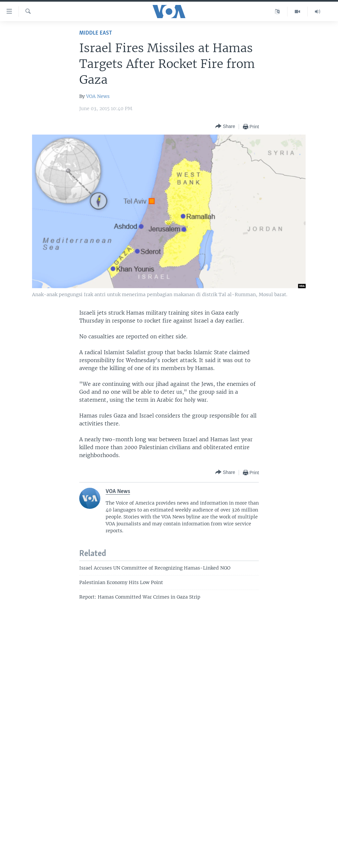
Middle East (96, 33)
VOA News (98, 96)
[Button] (225, 126)
